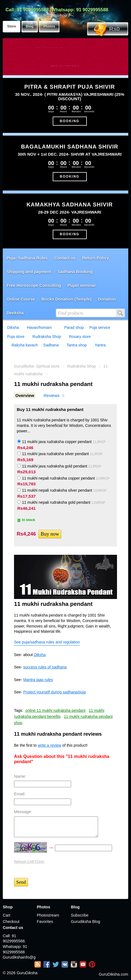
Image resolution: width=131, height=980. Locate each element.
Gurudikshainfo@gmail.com (19, 957)
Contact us (65, 258)
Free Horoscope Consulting (34, 285)
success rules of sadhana (45, 667)
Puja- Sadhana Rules (27, 258)
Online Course (21, 299)
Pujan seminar (82, 285)
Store (12, 26)
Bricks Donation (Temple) (66, 299)
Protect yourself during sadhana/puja (54, 692)
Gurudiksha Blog (85, 922)
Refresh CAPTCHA (29, 862)
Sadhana (51, 345)
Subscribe (80, 915)
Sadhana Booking (75, 272)
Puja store (16, 337)
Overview (25, 395)
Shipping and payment (29, 272)
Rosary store (80, 337)
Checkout (11, 922)
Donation (107, 299)
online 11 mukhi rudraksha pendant (55, 710)
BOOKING (70, 121)
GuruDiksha (27, 973)
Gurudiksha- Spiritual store (37, 366)
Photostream (48, 915)
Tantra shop (77, 345)
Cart (6, 915)
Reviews (52, 395)
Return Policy (95, 258)
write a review (49, 745)
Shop (8, 907)
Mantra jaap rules (38, 680)
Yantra (100, 345)
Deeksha (15, 313)
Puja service (100, 327)
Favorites (45, 922)
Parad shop (74, 327)
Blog (30, 26)
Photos (49, 26)
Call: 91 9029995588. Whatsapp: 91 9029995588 (57, 10)
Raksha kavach (25, 345)
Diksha (13, 327)
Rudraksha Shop (47, 337)
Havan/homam (39, 327)
